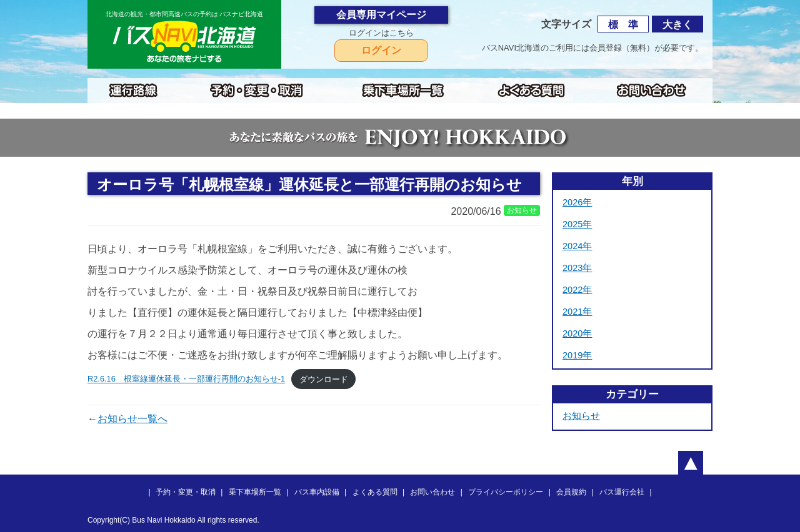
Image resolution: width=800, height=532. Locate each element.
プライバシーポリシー (506, 492)
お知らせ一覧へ (132, 419)
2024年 (577, 246)
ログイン (381, 50)
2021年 (577, 312)
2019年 (577, 355)
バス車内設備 (317, 492)
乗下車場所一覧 (255, 492)
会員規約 (571, 492)
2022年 (577, 290)
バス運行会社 (622, 492)
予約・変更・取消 (186, 492)
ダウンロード (324, 379)
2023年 (577, 268)
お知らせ (581, 416)
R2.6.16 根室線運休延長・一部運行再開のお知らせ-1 (186, 379)
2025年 (577, 224)
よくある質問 (375, 492)
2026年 (577, 202)
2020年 (577, 333)
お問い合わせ (432, 492)
